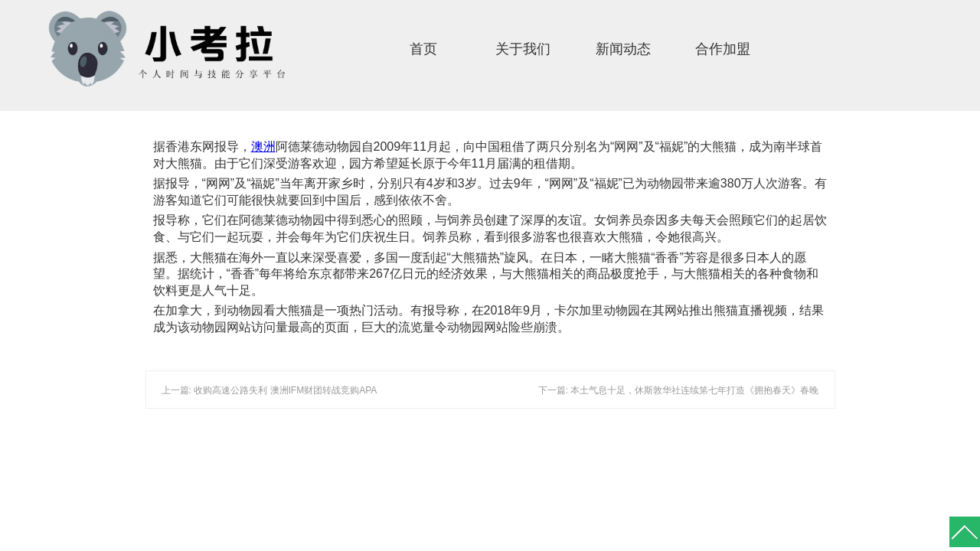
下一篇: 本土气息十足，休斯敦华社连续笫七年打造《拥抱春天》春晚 (679, 390)
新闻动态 (623, 49)
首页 (423, 49)
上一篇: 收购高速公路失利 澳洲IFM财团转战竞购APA (269, 390)
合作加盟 (723, 49)
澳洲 (263, 147)
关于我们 (523, 49)
